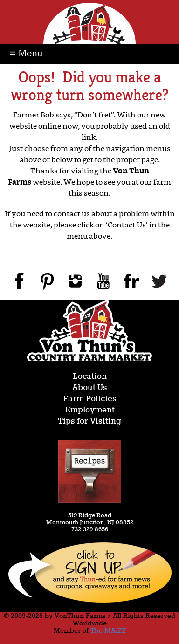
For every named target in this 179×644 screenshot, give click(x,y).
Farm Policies (90, 399)
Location (90, 377)
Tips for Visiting (89, 421)
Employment (90, 410)
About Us (90, 388)
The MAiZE (108, 631)
